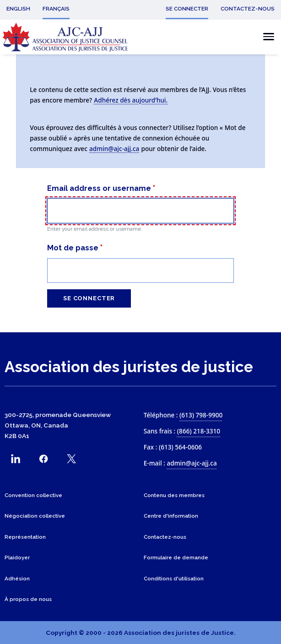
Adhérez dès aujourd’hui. (131, 100)
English (18, 9)
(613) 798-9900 (201, 415)
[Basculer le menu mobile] (266, 37)
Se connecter (89, 298)
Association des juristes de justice (129, 367)
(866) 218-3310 (199, 431)
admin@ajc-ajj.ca (114, 149)
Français (56, 9)
